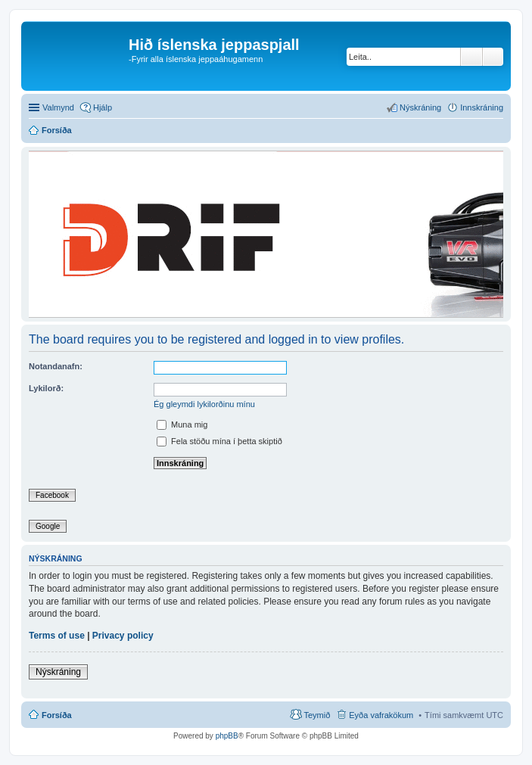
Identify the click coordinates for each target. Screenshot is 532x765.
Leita (471, 57)
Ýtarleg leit (493, 57)
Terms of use (57, 636)
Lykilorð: (46, 388)
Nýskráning (58, 672)
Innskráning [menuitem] (482, 107)
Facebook (52, 495)
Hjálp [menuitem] (103, 107)
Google (48, 526)
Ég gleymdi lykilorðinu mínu (204, 404)
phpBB (227, 736)
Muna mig (182, 424)
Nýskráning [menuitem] (420, 107)
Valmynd (58, 107)
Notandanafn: (56, 366)
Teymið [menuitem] (317, 715)
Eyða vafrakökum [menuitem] (381, 715)
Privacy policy (123, 636)
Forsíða (57, 715)
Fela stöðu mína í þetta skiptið (219, 441)
